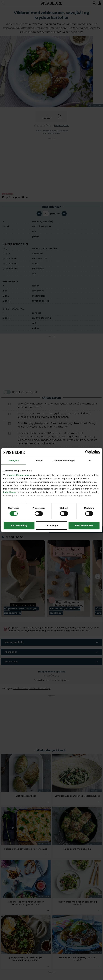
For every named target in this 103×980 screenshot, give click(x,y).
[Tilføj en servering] (64, 214)
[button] (23, 579)
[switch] (7, 392)
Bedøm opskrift (62, 126)
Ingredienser (25, 530)
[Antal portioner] (46, 214)
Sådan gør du (76, 530)
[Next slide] (98, 577)
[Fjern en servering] (39, 214)
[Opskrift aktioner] (48, 802)
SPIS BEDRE (52, 3)
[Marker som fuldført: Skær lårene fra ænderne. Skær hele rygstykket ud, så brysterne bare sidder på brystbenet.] (10, 404)
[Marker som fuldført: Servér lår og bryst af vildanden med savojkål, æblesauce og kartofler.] (10, 520)
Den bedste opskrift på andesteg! (32, 688)
